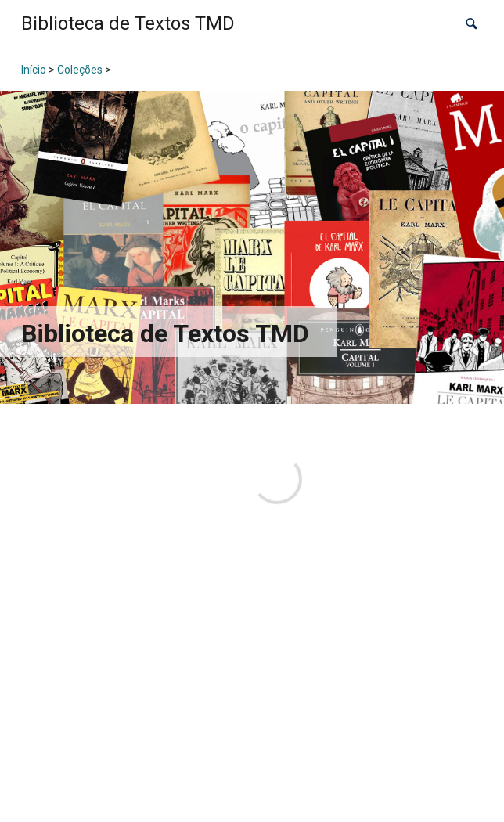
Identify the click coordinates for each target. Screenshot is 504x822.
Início (34, 70)
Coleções (80, 70)
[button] (472, 24)
